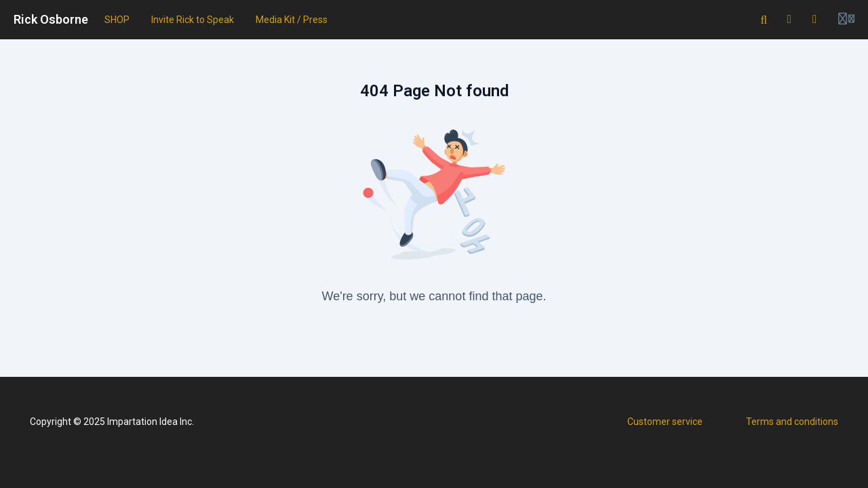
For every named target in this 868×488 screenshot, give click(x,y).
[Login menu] (846, 20)
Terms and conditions (792, 422)
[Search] (764, 20)
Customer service (665, 422)
